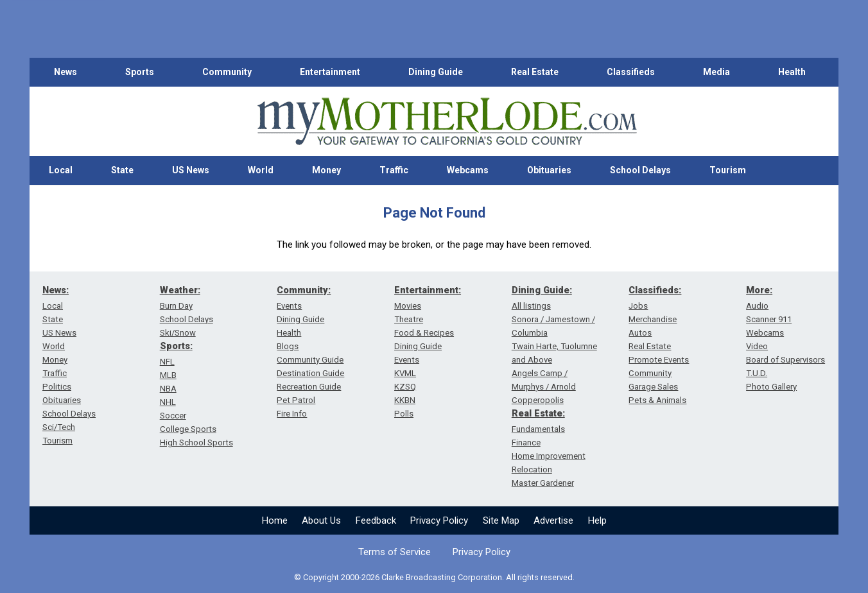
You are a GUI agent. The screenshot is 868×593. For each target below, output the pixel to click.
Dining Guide (436, 72)
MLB (168, 375)
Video (757, 346)
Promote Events (659, 360)
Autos (640, 333)
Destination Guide (310, 373)
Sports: (176, 346)
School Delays (640, 170)
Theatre (409, 319)
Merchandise (653, 319)
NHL (168, 402)
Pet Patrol (296, 400)
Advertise (553, 520)
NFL (167, 362)
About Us (321, 520)
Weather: (180, 290)
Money (326, 170)
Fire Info (292, 414)
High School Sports (196, 443)
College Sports (188, 429)
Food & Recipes (424, 333)
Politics (57, 387)
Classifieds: (655, 290)
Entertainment (330, 72)
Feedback (376, 520)
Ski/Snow (178, 333)
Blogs (288, 346)
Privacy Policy (439, 520)
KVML (405, 373)
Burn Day (176, 306)
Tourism (728, 170)
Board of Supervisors (786, 360)
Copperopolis (538, 400)
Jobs (638, 306)
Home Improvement (549, 456)
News (65, 72)
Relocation (532, 469)
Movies (408, 306)
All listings (531, 306)
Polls (404, 414)
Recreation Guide (309, 387)
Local (61, 170)
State (122, 170)
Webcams (468, 170)
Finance (526, 443)
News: (56, 290)
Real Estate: (538, 413)
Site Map (501, 520)
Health (792, 72)
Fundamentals (538, 429)
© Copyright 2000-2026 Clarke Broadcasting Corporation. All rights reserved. (434, 577)
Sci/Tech (59, 427)
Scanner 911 (769, 319)
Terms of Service (395, 552)
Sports (140, 72)
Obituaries (549, 170)
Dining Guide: (542, 290)
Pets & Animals (657, 400)
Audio (757, 306)
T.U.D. (757, 373)
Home (275, 520)
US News (191, 170)
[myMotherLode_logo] (447, 122)
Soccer (173, 416)
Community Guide (310, 360)
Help (597, 520)
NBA (168, 389)
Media (716, 72)
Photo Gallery (771, 387)
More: (759, 290)
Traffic (394, 170)
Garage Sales (653, 387)
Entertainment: (428, 290)
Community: (304, 290)
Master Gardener (543, 483)
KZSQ (405, 387)
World (261, 170)
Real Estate (535, 72)
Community (227, 72)
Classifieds (631, 72)
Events (289, 306)
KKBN (405, 400)
